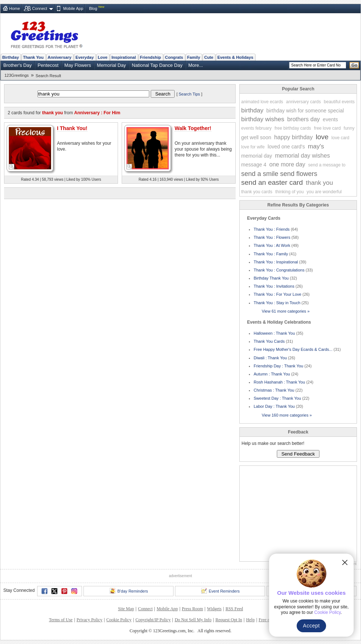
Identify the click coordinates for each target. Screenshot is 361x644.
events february (256, 128)
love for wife (253, 147)
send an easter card (272, 182)
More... (196, 65)
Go (354, 65)
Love (103, 57)
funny (349, 128)
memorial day (257, 156)
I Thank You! (72, 128)
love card (341, 138)
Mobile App (73, 8)
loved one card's (286, 147)
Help (250, 620)
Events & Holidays (235, 57)
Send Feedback (298, 454)
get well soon (256, 137)
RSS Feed (234, 609)
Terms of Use (61, 620)
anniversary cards (303, 102)
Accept (311, 626)
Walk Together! (193, 128)
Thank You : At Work (272, 245)
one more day (287, 164)
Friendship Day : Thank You (278, 366)
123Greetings (17, 75)
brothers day (303, 119)
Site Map (126, 609)
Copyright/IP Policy (153, 620)
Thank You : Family (271, 254)
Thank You (33, 57)
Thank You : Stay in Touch (277, 303)
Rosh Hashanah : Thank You (279, 382)
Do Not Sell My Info (193, 620)
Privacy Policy (89, 620)
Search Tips (189, 94)
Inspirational (124, 57)
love (322, 137)
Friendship (151, 57)
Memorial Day (112, 65)
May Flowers (78, 65)
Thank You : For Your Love (278, 294)
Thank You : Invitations (274, 286)
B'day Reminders (129, 591)
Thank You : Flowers (272, 237)
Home (15, 8)
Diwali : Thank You (270, 358)
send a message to (327, 165)
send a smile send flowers (279, 174)
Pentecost (48, 65)
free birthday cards (293, 128)
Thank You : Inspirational (276, 262)
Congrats (174, 57)
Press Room (193, 609)
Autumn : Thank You (272, 374)
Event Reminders (220, 591)
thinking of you (289, 192)
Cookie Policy (119, 620)
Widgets (214, 609)
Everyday (85, 57)
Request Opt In (229, 620)
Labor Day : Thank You (274, 406)
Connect (40, 8)
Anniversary (60, 57)
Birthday (10, 57)
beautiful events (339, 102)
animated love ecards (262, 102)
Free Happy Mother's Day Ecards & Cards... (293, 349)
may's (316, 146)
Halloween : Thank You (274, 333)
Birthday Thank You (271, 278)
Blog (93, 8)
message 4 (254, 165)
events (330, 119)
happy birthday (294, 137)
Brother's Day (17, 65)
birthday (252, 110)
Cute (209, 57)
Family (194, 57)
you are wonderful (324, 192)
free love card (327, 128)
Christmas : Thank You (274, 390)
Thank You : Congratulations (279, 270)
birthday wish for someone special (305, 111)
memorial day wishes (302, 156)
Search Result (48, 76)
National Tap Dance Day (157, 65)
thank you (319, 183)
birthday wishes (263, 119)
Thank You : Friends (272, 229)
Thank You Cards (269, 341)
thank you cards (257, 192)
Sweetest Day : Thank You (277, 398)
